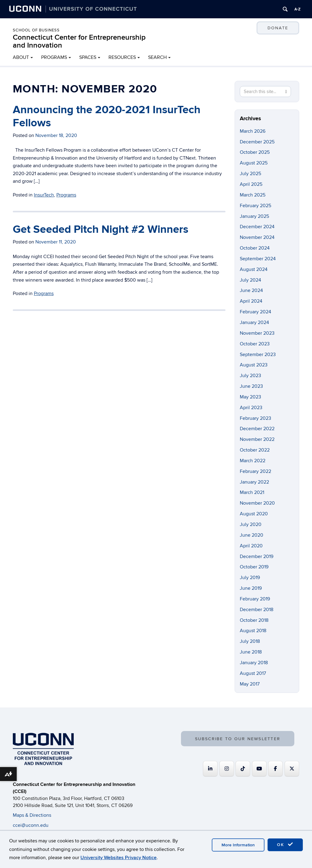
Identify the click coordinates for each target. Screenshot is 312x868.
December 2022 (257, 429)
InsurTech (44, 195)
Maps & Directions (32, 815)
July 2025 (250, 174)
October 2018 (254, 620)
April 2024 (251, 301)
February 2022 (255, 471)
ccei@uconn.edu (31, 825)
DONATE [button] (278, 28)
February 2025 (255, 206)
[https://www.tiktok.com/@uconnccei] (243, 769)
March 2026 (253, 131)
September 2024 (258, 259)
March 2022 (253, 461)
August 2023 (254, 365)
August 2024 (254, 269)
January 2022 (254, 482)
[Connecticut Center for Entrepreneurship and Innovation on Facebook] (275, 769)
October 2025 (255, 152)
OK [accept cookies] (285, 845)
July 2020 (251, 524)
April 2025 (251, 184)
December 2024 (257, 227)
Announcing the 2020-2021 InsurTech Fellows (107, 116)
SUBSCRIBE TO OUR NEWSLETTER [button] (238, 739)
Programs (66, 195)
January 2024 (254, 322)
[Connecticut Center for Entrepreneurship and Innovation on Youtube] (259, 769)
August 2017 (253, 673)
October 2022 (255, 450)
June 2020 (252, 535)
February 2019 (255, 599)
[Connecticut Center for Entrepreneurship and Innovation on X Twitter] (292, 769)
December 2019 (257, 556)
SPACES (88, 57)
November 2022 (257, 439)
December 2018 (257, 610)
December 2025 (257, 142)
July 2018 (250, 641)
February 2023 (255, 418)
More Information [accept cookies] (238, 845)
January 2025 (254, 216)
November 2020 (257, 503)
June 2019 (251, 588)
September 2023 (258, 355)
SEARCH (157, 57)
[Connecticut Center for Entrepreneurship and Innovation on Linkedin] (210, 769)
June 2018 (251, 652)
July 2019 (250, 578)
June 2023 (251, 386)
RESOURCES (122, 57)
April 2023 (251, 408)
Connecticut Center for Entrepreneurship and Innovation (79, 41)
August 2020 (254, 514)
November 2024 (257, 237)
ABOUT (21, 57)
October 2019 (254, 567)
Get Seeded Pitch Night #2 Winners (101, 229)
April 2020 (251, 546)
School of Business (36, 30)
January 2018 (254, 663)
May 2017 (250, 684)
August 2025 (254, 163)
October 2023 (255, 344)
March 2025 (253, 195)
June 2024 (251, 290)
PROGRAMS (54, 57)
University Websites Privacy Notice (119, 858)
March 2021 (252, 492)
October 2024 (255, 248)
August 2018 (253, 631)
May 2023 (250, 397)
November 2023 (257, 333)
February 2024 (255, 312)
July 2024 (250, 280)
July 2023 (250, 376)
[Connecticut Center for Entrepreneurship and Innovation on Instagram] (227, 769)
